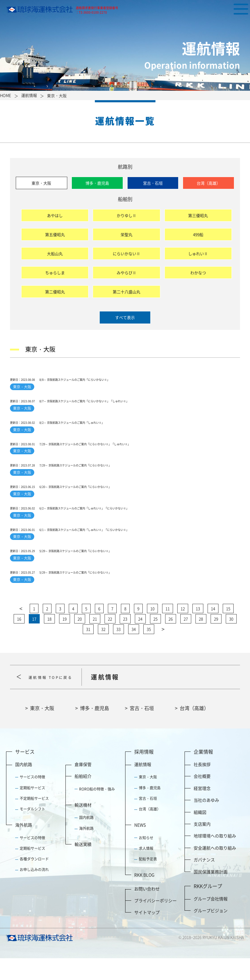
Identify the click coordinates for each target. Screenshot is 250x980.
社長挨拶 (202, 786)
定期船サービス (32, 810)
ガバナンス (204, 882)
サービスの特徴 (32, 799)
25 (155, 641)
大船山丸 (55, 253)
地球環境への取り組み (215, 858)
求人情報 (146, 870)
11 (168, 630)
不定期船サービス (34, 820)
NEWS (140, 847)
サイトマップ (147, 934)
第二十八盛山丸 (127, 292)
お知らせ (146, 860)
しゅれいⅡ (198, 253)
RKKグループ (208, 908)
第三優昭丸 (198, 215)
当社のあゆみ (206, 822)
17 (34, 641)
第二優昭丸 (55, 292)
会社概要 (202, 798)
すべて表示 (125, 317)
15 (228, 630)
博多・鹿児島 (97, 183)
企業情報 (203, 774)
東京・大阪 (41, 183)
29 (216, 641)
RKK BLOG (144, 897)
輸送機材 (83, 827)
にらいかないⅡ (127, 253)
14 (213, 630)
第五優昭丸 (55, 234)
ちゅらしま (55, 273)
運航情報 (143, 786)
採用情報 (144, 774)
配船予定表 (148, 881)
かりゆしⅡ (127, 215)
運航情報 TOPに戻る (59, 699)
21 (95, 641)
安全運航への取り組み (215, 870)
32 (103, 651)
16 (19, 641)
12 (183, 630)
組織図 (200, 834)
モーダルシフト (32, 831)
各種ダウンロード (34, 881)
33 (118, 651)
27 (186, 641)
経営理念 (202, 810)
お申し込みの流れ (34, 892)
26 (171, 641)
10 (152, 630)
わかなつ (198, 273)
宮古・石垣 (153, 183)
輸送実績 (83, 866)
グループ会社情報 (211, 920)
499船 (198, 234)
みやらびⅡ (127, 273)
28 (201, 641)
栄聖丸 (127, 234)
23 (125, 641)
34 (134, 651)
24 (140, 641)
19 (65, 641)
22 (110, 641)
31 (88, 651)
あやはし (55, 215)
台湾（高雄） (208, 183)
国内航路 (24, 786)
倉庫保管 (83, 786)
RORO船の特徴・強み (97, 811)
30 (231, 641)
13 (198, 630)
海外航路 (24, 847)
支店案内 (202, 846)
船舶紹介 (83, 798)
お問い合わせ (147, 910)
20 (80, 641)
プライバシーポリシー (155, 922)
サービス (25, 774)
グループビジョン (211, 932)
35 (149, 651)
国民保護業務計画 (211, 893)
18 (49, 641)
